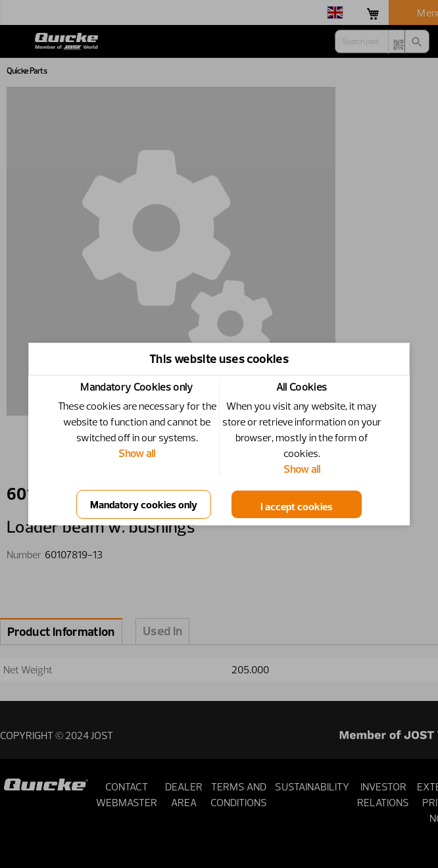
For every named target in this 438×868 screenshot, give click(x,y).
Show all (137, 453)
